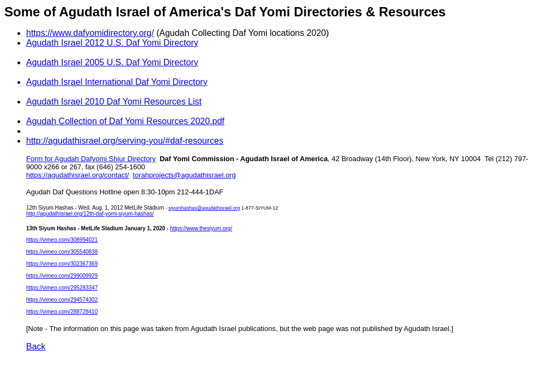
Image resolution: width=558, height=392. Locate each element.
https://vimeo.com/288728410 (62, 312)
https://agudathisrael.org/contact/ (78, 175)
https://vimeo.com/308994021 (62, 240)
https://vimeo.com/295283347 (62, 288)
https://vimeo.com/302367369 (62, 264)
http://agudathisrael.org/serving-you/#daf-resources (125, 141)
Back (36, 347)
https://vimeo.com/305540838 (62, 252)
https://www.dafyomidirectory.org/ (90, 33)
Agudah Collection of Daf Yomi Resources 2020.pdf (125, 121)
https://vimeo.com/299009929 (62, 276)
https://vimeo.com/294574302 (62, 300)
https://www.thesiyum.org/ (201, 228)
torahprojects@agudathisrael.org (184, 175)
